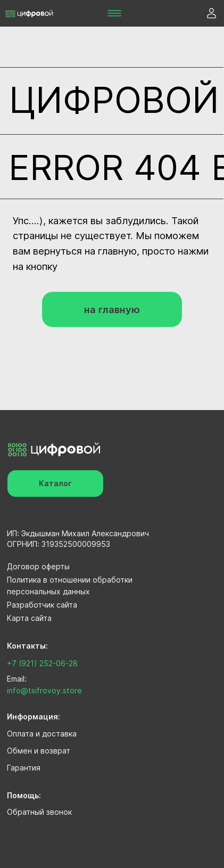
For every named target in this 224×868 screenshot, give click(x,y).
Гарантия (24, 768)
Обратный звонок (39, 812)
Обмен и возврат (39, 751)
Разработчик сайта (42, 605)
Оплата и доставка (42, 734)
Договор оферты (38, 566)
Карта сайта (29, 618)
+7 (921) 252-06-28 (42, 663)
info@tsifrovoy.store (44, 690)
